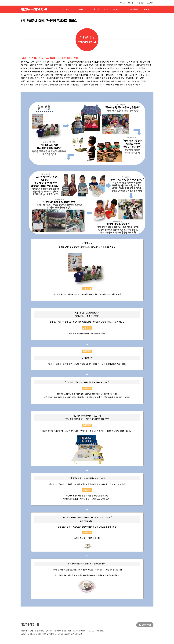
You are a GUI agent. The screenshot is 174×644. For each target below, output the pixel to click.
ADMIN (150, 3)
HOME (122, 3)
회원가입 (140, 3)
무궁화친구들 (133, 9)
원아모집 (147, 9)
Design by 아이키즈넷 (73, 634)
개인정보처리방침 (145, 625)
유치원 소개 (67, 9)
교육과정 (81, 9)
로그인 (131, 3)
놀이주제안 (118, 9)
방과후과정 (94, 9)
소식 (106, 9)
